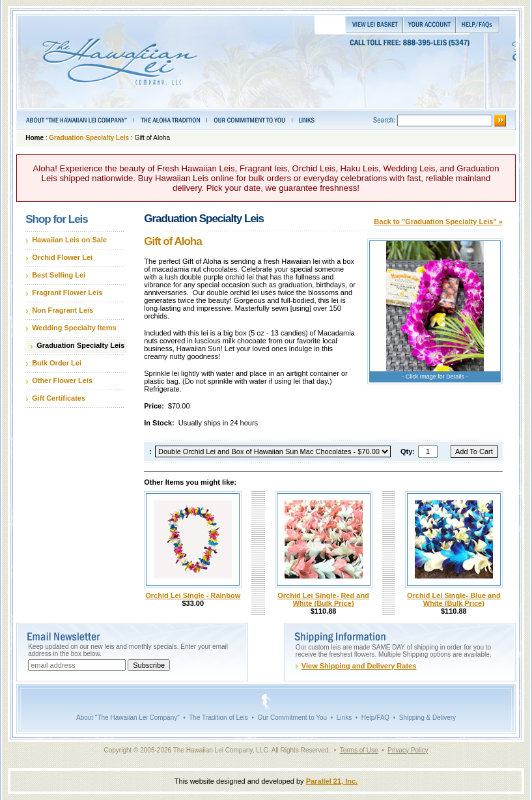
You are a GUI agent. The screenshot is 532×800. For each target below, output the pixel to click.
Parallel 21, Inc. (332, 781)
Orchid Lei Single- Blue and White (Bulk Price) (454, 599)
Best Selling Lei (59, 275)
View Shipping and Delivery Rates (359, 666)
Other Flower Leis (62, 380)
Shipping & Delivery (427, 718)
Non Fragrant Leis (63, 310)
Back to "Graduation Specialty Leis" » (438, 221)
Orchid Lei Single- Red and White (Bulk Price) (323, 599)
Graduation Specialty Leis (89, 138)
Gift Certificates (59, 398)
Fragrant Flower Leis (67, 293)
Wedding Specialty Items (74, 328)
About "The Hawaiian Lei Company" (128, 718)
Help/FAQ (375, 718)
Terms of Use (359, 750)
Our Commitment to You (292, 718)
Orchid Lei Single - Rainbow (193, 595)
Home (35, 138)
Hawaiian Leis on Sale (69, 240)
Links (344, 718)
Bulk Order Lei (57, 363)
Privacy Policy (408, 750)
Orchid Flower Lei (62, 257)
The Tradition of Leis (218, 718)
